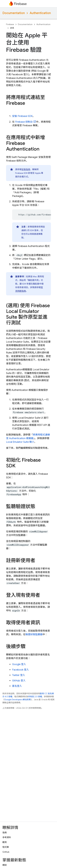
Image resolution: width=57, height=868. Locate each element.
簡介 (20, 442)
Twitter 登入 (19, 675)
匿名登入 (17, 686)
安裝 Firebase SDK (22, 116)
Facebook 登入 (21, 670)
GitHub (6, 852)
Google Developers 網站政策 (18, 700)
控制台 (24, 122)
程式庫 (6, 847)
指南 (5, 833)
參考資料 (7, 837)
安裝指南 (26, 169)
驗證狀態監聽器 (34, 634)
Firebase (10, 24)
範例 (5, 842)
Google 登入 (19, 664)
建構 (12, 28)
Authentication (40, 13)
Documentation (14, 13)
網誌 (5, 865)
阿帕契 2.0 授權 (35, 697)
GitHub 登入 (19, 681)
